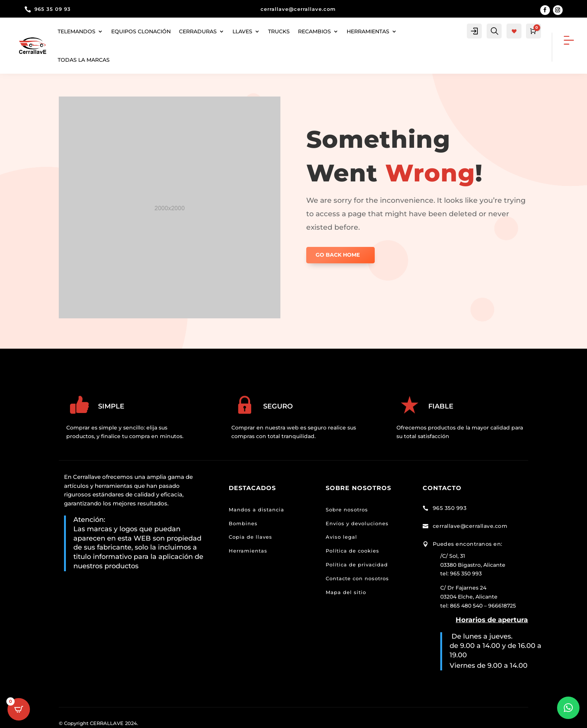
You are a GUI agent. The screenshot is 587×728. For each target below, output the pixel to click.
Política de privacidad (357, 565)
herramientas (368, 31)
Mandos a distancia (256, 510)
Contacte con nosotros (357, 578)
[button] (568, 708)
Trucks (279, 31)
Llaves (242, 31)
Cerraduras (198, 31)
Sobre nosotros (347, 510)
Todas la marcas (84, 60)
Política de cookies (352, 551)
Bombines (243, 523)
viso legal (343, 537)
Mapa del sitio (346, 592)
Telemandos (77, 31)
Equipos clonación (141, 31)
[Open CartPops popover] (19, 709)
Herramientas (248, 551)
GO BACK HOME (338, 255)
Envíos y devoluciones (357, 523)
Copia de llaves (250, 537)
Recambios (314, 31)
